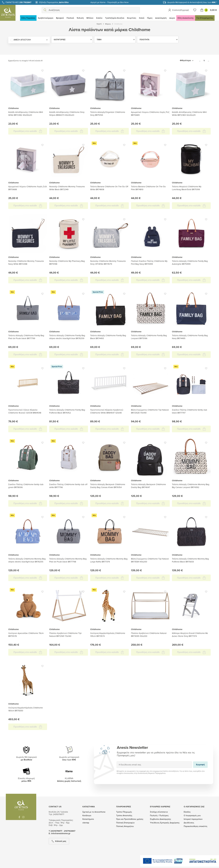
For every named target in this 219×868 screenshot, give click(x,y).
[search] (45, 10)
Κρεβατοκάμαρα (46, 18)
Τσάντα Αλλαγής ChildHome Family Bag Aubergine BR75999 (190, 262)
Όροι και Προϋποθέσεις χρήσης (130, 819)
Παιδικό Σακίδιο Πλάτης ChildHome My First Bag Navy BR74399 (149, 262)
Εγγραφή (117, 761)
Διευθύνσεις (189, 823)
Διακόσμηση (161, 18)
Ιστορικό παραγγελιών (193, 819)
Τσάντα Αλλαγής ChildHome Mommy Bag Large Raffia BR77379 (109, 560)
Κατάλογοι (87, 816)
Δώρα (172, 18)
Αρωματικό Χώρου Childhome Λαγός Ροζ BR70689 (150, 114)
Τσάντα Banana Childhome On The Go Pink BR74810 (148, 188)
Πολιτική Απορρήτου (125, 826)
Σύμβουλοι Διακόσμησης (160, 819)
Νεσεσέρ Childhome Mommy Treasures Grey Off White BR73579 (108, 262)
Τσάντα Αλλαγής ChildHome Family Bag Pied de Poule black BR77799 (26, 337)
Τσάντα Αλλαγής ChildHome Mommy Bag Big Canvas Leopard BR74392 (191, 486)
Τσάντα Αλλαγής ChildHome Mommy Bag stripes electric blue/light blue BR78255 (27, 560)
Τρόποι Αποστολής (124, 816)
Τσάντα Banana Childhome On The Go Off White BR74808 (109, 188)
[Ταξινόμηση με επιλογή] (187, 60)
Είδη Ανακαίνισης (186, 18)
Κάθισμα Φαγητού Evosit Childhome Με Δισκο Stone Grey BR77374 (190, 635)
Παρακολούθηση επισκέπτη (195, 826)
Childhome (13, 108)
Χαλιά (142, 18)
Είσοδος (187, 812)
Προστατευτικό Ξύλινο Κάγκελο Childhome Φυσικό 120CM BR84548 (25, 411)
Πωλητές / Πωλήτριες (159, 816)
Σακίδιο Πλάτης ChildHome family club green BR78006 (26, 486)
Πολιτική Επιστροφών (125, 823)
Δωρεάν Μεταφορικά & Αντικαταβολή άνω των (192, 2)
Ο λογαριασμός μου (192, 816)
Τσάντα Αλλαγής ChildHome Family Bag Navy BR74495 (190, 337)
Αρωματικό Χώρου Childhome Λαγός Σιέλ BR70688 (28, 188)
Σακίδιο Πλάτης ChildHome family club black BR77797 (190, 411)
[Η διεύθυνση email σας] (154, 765)
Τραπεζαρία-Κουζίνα (115, 18)
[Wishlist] (195, 10)
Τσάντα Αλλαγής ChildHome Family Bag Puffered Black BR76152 (67, 411)
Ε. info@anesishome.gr (59, 833)
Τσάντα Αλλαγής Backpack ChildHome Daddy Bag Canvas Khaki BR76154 (108, 486)
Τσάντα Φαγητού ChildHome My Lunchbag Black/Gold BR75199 (187, 188)
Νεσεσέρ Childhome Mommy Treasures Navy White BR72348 (26, 262)
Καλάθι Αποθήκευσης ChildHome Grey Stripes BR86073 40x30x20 (67, 114)
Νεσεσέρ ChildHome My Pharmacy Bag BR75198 (67, 262)
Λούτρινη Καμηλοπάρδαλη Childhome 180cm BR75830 (26, 709)
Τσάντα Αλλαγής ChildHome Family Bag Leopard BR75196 (149, 337)
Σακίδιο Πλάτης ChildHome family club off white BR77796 (68, 486)
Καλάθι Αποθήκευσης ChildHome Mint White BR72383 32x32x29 (189, 114)
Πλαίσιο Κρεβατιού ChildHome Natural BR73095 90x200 (149, 635)
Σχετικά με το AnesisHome (94, 812)
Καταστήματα (88, 819)
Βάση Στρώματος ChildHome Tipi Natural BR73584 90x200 (150, 560)
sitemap (86, 823)
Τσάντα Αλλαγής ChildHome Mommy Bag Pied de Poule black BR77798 (68, 560)
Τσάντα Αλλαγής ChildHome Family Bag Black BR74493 (108, 337)
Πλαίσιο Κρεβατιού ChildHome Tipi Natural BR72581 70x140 (65, 635)
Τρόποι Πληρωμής (124, 812)
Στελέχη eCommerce (159, 812)
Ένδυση (80, 18)
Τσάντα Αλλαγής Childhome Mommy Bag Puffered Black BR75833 (190, 560)
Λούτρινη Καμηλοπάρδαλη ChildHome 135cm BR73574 (108, 635)
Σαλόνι (99, 18)
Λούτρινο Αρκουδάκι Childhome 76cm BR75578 (26, 635)
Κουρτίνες (132, 18)
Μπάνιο (90, 18)
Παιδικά (70, 18)
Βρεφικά (60, 18)
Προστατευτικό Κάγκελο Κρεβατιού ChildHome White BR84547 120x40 (107, 411)
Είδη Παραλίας (28, 18)
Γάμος (150, 18)
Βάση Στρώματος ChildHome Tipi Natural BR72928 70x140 (150, 411)
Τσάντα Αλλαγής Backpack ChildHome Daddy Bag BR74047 (148, 486)
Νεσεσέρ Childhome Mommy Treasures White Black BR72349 (67, 188)
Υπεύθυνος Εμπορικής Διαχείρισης (165, 823)
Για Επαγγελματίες (205, 18)
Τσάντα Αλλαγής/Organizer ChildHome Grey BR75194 (108, 114)
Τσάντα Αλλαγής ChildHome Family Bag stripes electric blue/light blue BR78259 (67, 337)
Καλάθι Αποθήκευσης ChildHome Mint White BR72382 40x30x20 (26, 114)
